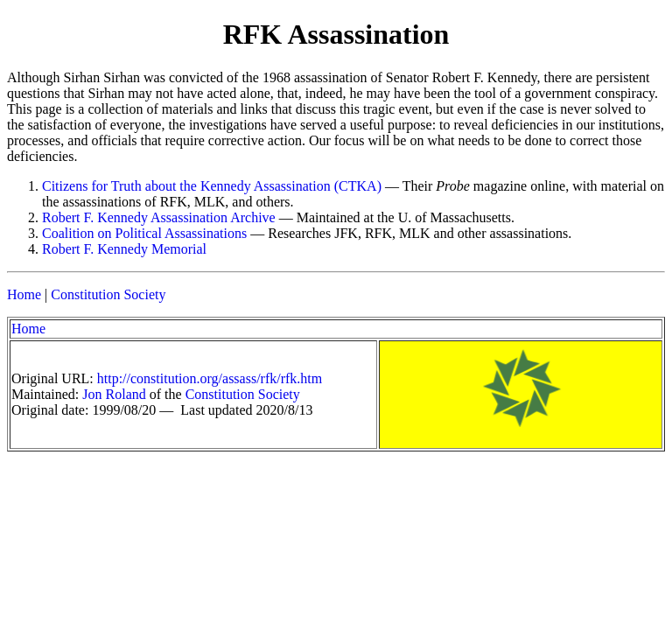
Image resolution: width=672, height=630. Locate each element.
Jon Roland (114, 394)
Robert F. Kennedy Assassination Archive (159, 217)
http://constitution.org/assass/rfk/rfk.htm (210, 378)
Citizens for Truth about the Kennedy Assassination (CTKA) (212, 186)
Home (24, 294)
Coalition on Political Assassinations (144, 233)
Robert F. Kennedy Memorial (124, 249)
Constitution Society (108, 294)
